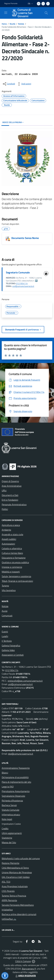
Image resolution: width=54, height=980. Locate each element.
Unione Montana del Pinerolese (17, 872)
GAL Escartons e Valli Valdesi (16, 877)
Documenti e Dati (10, 495)
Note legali (7, 819)
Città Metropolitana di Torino (15, 868)
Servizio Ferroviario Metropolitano (18, 905)
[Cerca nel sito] (46, 13)
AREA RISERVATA (25, 976)
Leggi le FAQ (8, 787)
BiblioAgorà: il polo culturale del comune (21, 858)
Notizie (21, 24)
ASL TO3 (6, 882)
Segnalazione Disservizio (13, 796)
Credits (5, 828)
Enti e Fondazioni (10, 500)
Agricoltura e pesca (11, 525)
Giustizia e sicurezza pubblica (15, 562)
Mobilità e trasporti (11, 572)
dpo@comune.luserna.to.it (21, 754)
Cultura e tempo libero (12, 553)
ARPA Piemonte (9, 900)
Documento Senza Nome (25, 238)
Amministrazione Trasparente (16, 768)
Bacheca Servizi (9, 805)
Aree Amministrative (12, 486)
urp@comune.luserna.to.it (23, 286)
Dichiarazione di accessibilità (15, 777)
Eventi (5, 632)
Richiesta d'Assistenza (12, 801)
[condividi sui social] (9, 84)
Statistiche (7, 838)
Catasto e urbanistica (12, 548)
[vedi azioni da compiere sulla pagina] (24, 84)
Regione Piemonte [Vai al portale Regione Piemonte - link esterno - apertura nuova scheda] (11, 3)
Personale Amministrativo (14, 504)
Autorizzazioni (8, 544)
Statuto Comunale (11, 810)
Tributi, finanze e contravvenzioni (17, 581)
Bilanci (5, 773)
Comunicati (7, 616)
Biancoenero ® (29, 969)
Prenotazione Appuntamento (16, 791)
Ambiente (6, 530)
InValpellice (7, 910)
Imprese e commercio (12, 567)
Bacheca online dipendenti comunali (19, 914)
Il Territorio (7, 641)
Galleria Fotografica (11, 646)
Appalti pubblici (9, 539)
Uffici (4, 491)
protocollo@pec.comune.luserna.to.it (25, 681)
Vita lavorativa (9, 590)
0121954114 (22, 283)
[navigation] (6, 13)
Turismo (5, 586)
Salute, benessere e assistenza (16, 576)
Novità (12, 24)
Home (4, 24)
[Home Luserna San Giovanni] (26, 13)
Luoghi (5, 636)
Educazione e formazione (14, 558)
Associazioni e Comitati (13, 655)
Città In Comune (23, 961)
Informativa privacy (11, 815)
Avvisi (5, 611)
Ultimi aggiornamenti (12, 833)
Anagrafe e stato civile (12, 534)
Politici (5, 509)
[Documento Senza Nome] (8, 239)
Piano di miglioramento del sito (16, 782)
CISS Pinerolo (8, 891)
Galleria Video (8, 650)
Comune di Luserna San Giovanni (25, 13)
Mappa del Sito (9, 842)
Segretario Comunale (18, 272)
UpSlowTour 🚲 (9, 919)
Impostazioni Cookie (11, 824)
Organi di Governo (10, 481)
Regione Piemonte (11, 863)
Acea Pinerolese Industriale (15, 886)
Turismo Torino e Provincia (14, 896)
